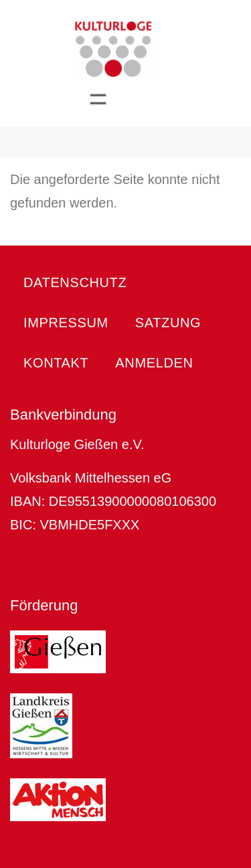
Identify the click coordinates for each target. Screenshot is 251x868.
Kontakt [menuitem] (56, 363)
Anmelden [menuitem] (154, 363)
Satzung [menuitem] (168, 323)
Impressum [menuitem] (66, 323)
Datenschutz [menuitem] (75, 282)
